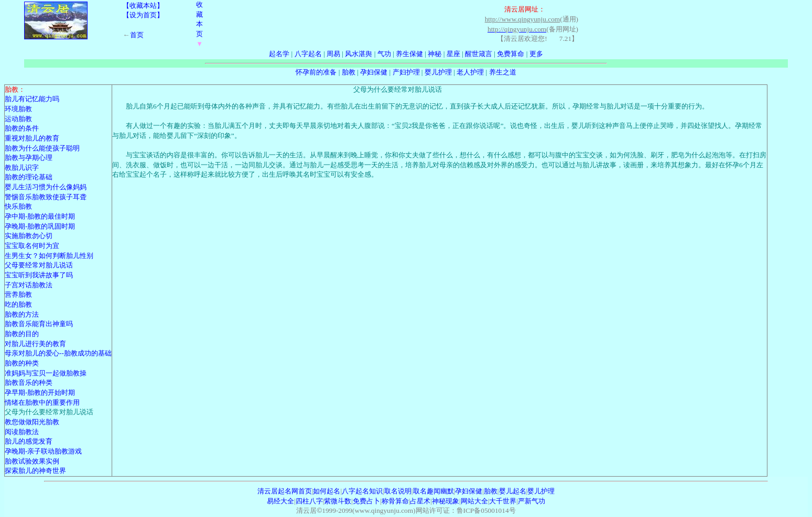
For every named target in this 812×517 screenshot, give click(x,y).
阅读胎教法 (22, 432)
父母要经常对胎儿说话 (39, 265)
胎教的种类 (22, 363)
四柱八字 (309, 501)
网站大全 (474, 501)
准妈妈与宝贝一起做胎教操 (46, 373)
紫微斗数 (338, 501)
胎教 (349, 72)
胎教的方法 (22, 314)
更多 (536, 54)
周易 (333, 54)
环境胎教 (18, 109)
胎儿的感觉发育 (29, 441)
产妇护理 (406, 72)
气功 (384, 54)
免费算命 (511, 54)
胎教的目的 (22, 334)
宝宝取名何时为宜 (32, 246)
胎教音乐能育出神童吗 (39, 324)
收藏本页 (199, 24)
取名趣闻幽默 (434, 491)
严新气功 (532, 501)
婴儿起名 (513, 491)
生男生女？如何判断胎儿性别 (49, 256)
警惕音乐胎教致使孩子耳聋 (46, 197)
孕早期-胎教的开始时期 (40, 392)
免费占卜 (366, 501)
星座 (453, 54)
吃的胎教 (18, 304)
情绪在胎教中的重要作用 (42, 402)
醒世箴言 (479, 54)
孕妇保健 (374, 72)
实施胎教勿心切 (29, 236)
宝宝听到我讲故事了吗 (39, 275)
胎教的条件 (22, 128)
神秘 (435, 54)
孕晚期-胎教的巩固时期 (40, 226)
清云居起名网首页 (285, 491)
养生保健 (409, 54)
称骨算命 (395, 501)
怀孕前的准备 (316, 72)
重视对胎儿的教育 (32, 138)
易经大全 (280, 501)
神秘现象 (446, 501)
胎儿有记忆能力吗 (32, 99)
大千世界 (503, 501)
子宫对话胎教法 (29, 285)
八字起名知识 (362, 491)
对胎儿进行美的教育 (35, 344)
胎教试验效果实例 (32, 461)
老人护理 (470, 72)
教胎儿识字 (22, 168)
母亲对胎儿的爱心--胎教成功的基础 (58, 353)
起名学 (279, 54)
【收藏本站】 (143, 6)
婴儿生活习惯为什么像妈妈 (46, 187)
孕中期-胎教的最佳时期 (40, 216)
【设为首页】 (143, 15)
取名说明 (398, 491)
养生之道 (503, 72)
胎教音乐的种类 (29, 383)
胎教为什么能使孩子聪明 (42, 148)
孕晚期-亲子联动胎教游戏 (43, 451)
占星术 (420, 501)
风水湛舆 (359, 54)
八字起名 (308, 54)
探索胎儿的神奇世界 (35, 471)
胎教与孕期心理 (29, 158)
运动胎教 (18, 119)
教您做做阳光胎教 (32, 422)
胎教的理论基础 (29, 177)
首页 (137, 35)
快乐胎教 (18, 206)
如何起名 (327, 491)
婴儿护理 (438, 72)
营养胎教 (18, 294)
